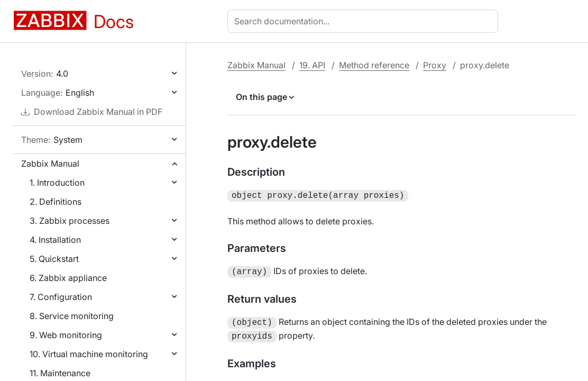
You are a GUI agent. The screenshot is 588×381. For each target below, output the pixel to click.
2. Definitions (56, 202)
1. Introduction (57, 183)
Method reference (374, 65)
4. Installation (55, 240)
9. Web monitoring (66, 335)
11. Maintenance (60, 373)
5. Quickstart (54, 259)
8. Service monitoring (72, 316)
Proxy (435, 65)
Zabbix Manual (50, 164)
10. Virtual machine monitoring (89, 354)
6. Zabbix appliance (68, 278)
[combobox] (365, 21)
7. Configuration (61, 297)
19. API (312, 65)
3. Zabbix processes (70, 221)
